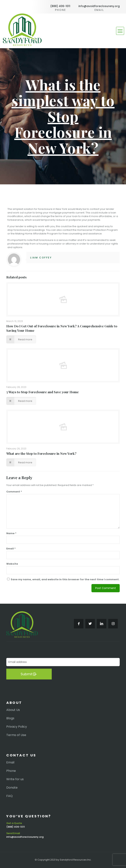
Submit (29, 674)
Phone (11, 771)
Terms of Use (16, 735)
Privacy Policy (17, 727)
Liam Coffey (41, 258)
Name (11, 533)
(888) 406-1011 (60, 6)
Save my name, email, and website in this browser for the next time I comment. (65, 579)
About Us (13, 710)
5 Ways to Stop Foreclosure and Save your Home (42, 392)
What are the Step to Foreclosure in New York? (41, 453)
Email (11, 549)
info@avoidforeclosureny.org (99, 6)
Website (12, 564)
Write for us (15, 779)
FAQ (9, 796)
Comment (14, 492)
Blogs (10, 718)
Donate (12, 788)
